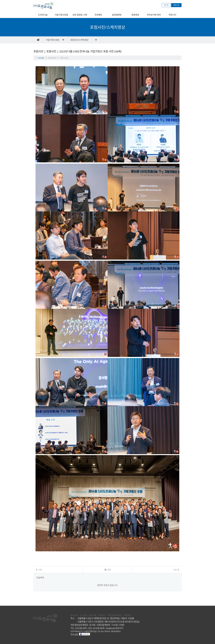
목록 (108, 570)
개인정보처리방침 (115, 615)
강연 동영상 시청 (80, 15)
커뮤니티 (172, 15)
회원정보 (135, 15)
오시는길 (83, 615)
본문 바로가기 (0, 0)
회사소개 (74, 615)
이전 (39, 570)
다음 (176, 570)
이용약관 (127, 615)
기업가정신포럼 (61, 15)
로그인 (166, 5)
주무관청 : (80, 635)
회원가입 (176, 5)
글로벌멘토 (117, 15)
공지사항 (93, 615)
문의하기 (102, 615)
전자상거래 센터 (154, 15)
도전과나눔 (43, 15)
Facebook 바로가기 (114, 628)
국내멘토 (98, 15)
